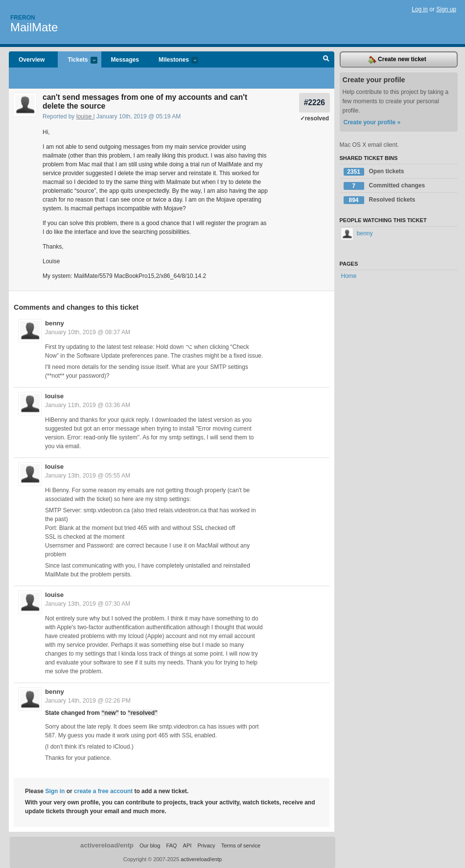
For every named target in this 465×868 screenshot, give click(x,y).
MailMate (34, 27)
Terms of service (241, 845)
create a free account (103, 791)
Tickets (77, 60)
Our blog (150, 845)
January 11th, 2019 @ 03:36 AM (88, 405)
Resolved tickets (380, 200)
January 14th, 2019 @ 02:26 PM (88, 701)
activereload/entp (107, 845)
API (187, 845)
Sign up (446, 9)
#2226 (314, 103)
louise (85, 116)
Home (349, 276)
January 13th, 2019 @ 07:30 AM (88, 604)
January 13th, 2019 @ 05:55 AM (88, 476)
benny (55, 323)
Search (326, 60)
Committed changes (384, 186)
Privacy (206, 845)
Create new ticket (397, 60)
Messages (125, 60)
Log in (420, 9)
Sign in (55, 791)
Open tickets (374, 172)
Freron (23, 18)
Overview (32, 60)
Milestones (174, 60)
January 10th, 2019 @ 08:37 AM (88, 332)
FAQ (171, 845)
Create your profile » (372, 122)
